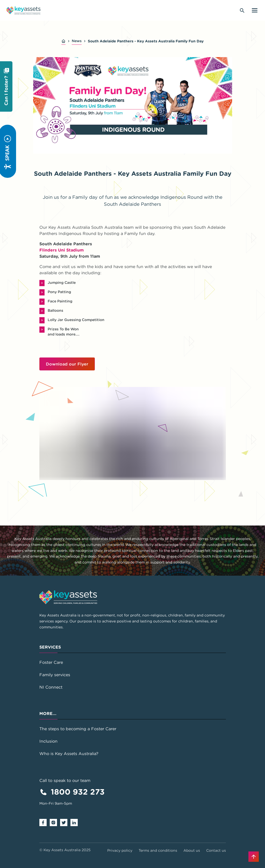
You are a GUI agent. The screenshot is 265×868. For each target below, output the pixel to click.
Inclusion (48, 741)
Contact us (216, 850)
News (77, 41)
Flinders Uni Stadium (62, 250)
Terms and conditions (158, 850)
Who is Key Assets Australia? (69, 753)
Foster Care (51, 662)
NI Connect (51, 687)
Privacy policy (120, 850)
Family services (55, 675)
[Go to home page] (23, 10)
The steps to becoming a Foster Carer (78, 729)
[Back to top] (254, 857)
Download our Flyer (67, 364)
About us (192, 850)
